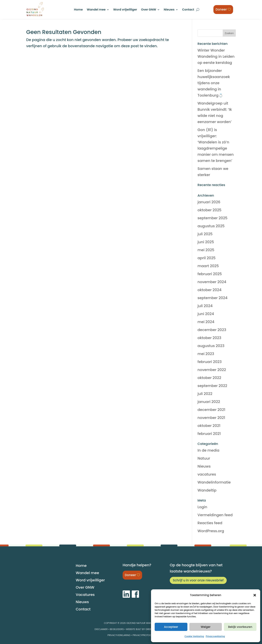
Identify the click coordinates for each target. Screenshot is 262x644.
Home (78, 10)
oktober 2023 (210, 338)
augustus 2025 (211, 226)
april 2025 (207, 258)
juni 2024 (206, 314)
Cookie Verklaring (194, 636)
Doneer (221, 9)
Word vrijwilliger (125, 10)
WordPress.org (211, 531)
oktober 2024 (210, 290)
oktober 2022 (209, 378)
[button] (255, 595)
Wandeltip (207, 490)
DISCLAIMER (101, 629)
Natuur (204, 458)
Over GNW (149, 10)
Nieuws (169, 10)
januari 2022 (209, 402)
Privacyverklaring (215, 636)
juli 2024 (205, 306)
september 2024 (213, 298)
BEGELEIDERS (117, 629)
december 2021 (212, 410)
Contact (188, 10)
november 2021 (211, 418)
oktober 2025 (210, 210)
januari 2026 (209, 202)
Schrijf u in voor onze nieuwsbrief (198, 580)
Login (202, 507)
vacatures (207, 474)
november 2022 (212, 370)
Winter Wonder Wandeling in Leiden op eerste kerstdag (216, 56)
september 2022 (212, 386)
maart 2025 (208, 266)
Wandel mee (96, 10)
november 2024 (212, 282)
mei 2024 (206, 322)
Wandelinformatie (214, 482)
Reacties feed (210, 523)
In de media (209, 450)
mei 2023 (206, 354)
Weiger (206, 627)
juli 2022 (205, 394)
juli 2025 (205, 234)
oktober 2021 (209, 426)
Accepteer (171, 627)
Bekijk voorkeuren (240, 627)
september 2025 (213, 218)
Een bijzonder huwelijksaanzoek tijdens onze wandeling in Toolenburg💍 (214, 83)
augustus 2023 (211, 346)
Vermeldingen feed (215, 515)
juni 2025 (206, 242)
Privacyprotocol (144, 635)
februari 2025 (210, 274)
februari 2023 (210, 362)
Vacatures (85, 595)
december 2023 (212, 330)
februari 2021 (209, 434)
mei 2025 (206, 250)
